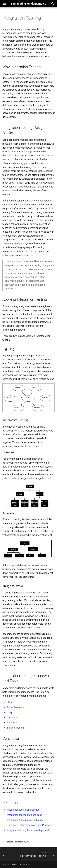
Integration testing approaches (23, 810)
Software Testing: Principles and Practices (30, 825)
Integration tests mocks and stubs (25, 820)
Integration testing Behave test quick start (29, 830)
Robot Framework (16, 707)
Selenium (12, 723)
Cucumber (12, 718)
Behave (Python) (16, 728)
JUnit (10, 702)
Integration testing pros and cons (25, 815)
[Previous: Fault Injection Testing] (4, 854)
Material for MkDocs (21, 865)
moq (9, 712)
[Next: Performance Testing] (37, 854)
